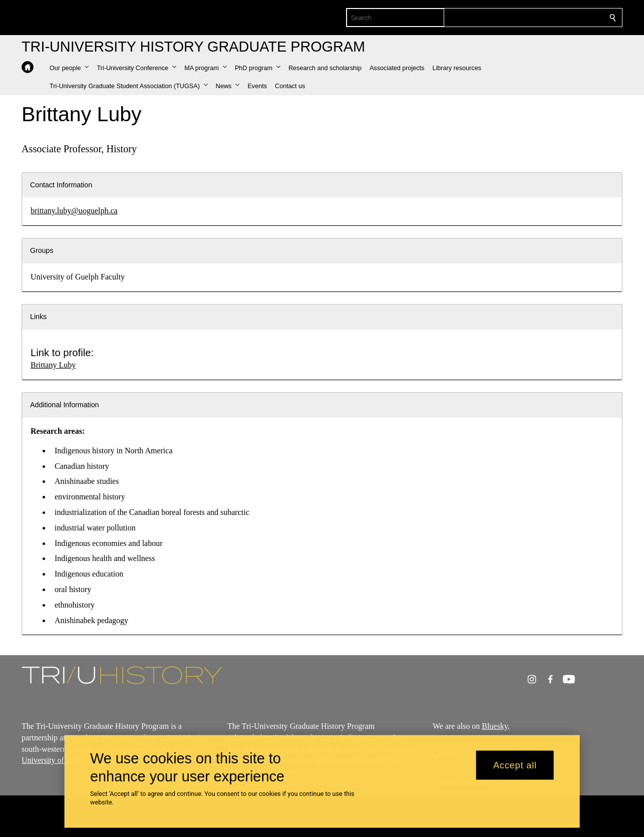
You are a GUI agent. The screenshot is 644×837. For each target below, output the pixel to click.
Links (38, 317)
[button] (69, 68)
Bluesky (495, 726)
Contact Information (61, 185)
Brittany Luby (53, 365)
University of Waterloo (58, 761)
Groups (42, 250)
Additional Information (65, 405)
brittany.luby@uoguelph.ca (74, 211)
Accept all (515, 765)
